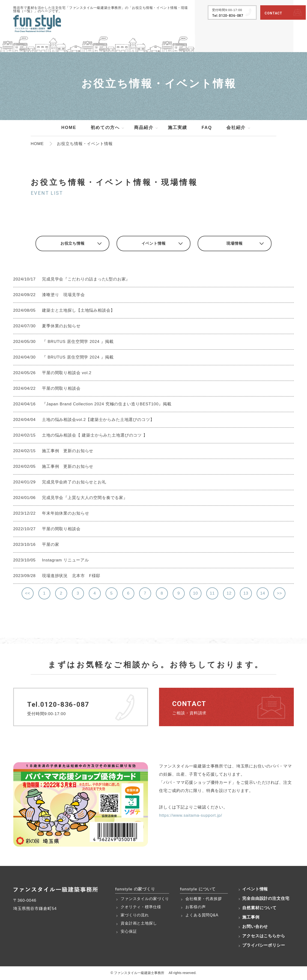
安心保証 (129, 932)
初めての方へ (105, 128)
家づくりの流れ (135, 916)
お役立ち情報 (69, 244)
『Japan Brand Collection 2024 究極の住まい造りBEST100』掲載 (107, 405)
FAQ (207, 128)
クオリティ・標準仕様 (141, 908)
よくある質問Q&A (202, 916)
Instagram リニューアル (65, 561)
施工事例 (251, 918)
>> (279, 594)
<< (28, 594)
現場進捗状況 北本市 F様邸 (71, 576)
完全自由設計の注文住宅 (266, 899)
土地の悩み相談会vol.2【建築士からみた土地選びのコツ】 (98, 420)
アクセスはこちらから (264, 937)
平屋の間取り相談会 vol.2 (67, 373)
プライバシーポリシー (264, 946)
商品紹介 (144, 128)
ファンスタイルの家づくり (145, 899)
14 (263, 594)
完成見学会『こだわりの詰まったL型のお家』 (86, 280)
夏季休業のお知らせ (61, 326)
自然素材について (259, 909)
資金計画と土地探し (139, 924)
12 (229, 594)
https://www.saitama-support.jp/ (191, 816)
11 (212, 594)
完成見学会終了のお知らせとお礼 (74, 483)
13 (246, 594)
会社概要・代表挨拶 (204, 899)
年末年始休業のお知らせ (65, 514)
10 (196, 594)
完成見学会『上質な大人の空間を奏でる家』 (85, 498)
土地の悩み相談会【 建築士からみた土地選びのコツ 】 (95, 436)
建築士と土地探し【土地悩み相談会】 (78, 311)
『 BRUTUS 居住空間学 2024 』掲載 (78, 342)
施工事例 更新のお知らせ (68, 451)
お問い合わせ (255, 927)
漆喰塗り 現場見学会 (63, 295)
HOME (69, 128)
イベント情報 (153, 244)
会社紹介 (236, 128)
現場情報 (237, 244)
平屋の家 (53, 545)
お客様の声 (195, 908)
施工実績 (178, 128)
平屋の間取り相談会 (61, 389)
